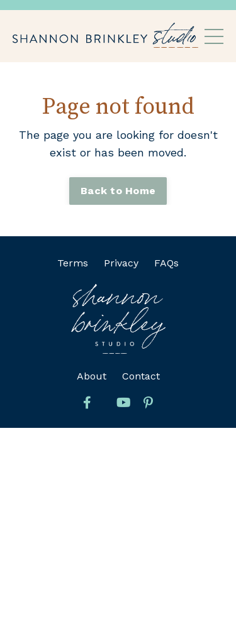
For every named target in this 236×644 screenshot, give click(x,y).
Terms (73, 263)
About (92, 376)
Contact (141, 376)
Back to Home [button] (118, 191)
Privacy (121, 263)
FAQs (166, 263)
